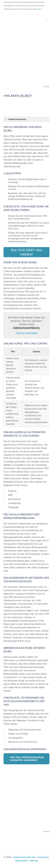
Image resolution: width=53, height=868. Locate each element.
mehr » (40, 9)
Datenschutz (21, 861)
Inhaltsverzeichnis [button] (15, 119)
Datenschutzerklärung (26, 328)
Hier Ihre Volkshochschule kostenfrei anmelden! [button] (25, 759)
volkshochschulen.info (24, 857)
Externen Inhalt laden (27, 333)
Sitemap (34, 861)
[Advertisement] (26, 58)
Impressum (43, 857)
